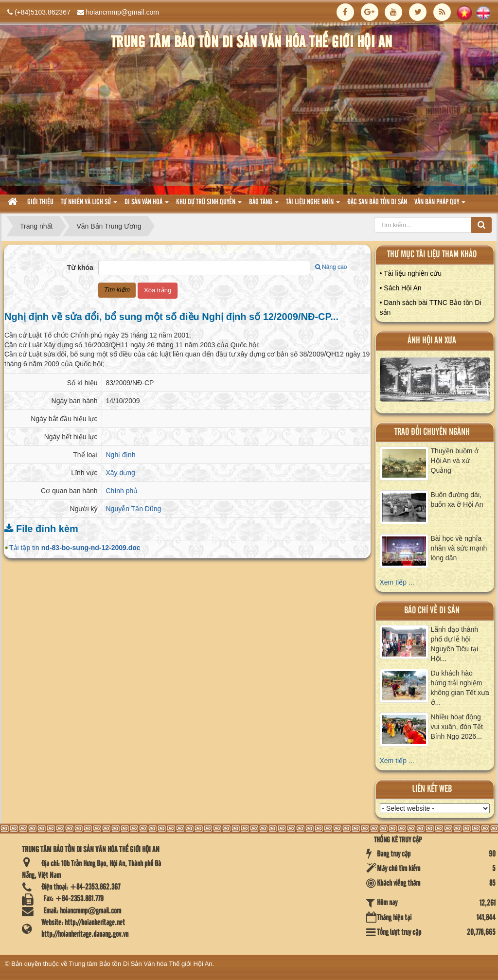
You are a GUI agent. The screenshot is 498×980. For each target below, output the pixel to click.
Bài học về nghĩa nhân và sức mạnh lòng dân (459, 548)
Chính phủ (122, 491)
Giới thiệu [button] (40, 202)
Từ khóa (80, 267)
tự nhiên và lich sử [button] (89, 205)
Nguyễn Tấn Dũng (134, 509)
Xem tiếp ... (397, 582)
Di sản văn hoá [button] (147, 205)
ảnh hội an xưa (432, 341)
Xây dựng (121, 473)
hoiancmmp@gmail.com (123, 12)
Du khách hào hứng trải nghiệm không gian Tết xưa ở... (460, 688)
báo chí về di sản (432, 611)
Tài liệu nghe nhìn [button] (313, 205)
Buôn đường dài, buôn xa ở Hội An (457, 499)
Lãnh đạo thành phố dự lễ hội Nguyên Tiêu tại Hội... (455, 644)
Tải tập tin (75, 548)
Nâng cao (331, 267)
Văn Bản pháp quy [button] (440, 205)
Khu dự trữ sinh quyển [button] (209, 205)
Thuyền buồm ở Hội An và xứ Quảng (455, 461)
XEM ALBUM (435, 382)
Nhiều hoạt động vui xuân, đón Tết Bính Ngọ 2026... (457, 727)
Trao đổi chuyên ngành (432, 432)
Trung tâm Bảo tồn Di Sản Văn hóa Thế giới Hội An (141, 964)
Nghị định (121, 455)
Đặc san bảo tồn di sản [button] (377, 202)
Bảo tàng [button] (264, 205)
